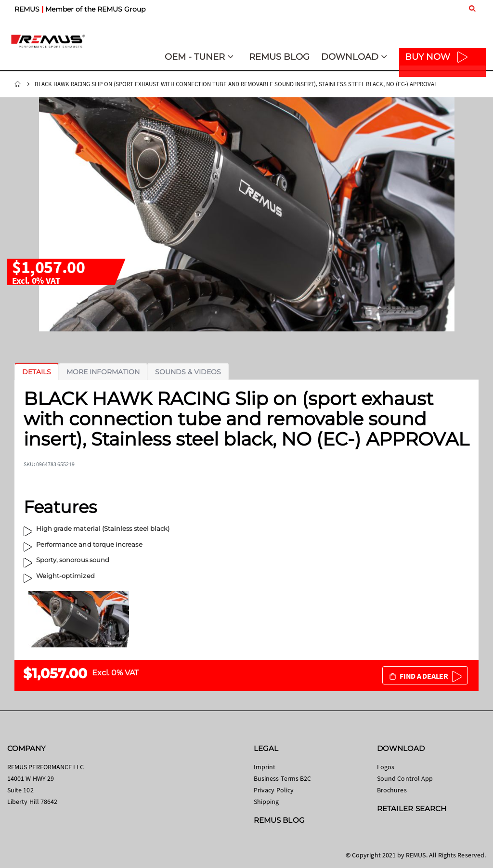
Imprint (265, 767)
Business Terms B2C (282, 778)
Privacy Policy (274, 790)
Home (18, 84)
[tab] (37, 372)
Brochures (392, 790)
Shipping (266, 802)
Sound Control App (405, 778)
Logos (386, 767)
